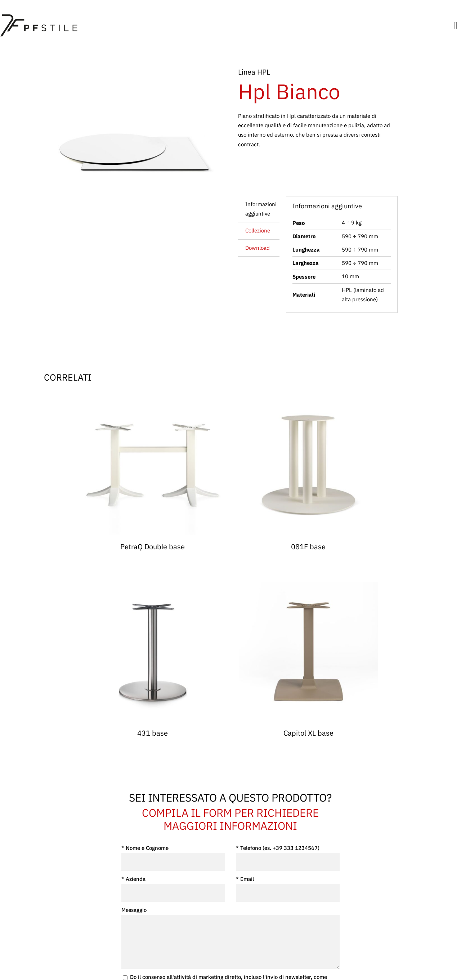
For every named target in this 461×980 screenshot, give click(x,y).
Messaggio (230, 938)
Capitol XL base (308, 733)
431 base (153, 733)
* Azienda (173, 889)
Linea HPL (254, 72)
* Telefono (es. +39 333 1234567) (288, 858)
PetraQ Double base (153, 547)
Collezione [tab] (258, 230)
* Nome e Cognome (173, 858)
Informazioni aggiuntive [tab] (261, 209)
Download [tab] (258, 248)
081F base (308, 547)
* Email (288, 889)
